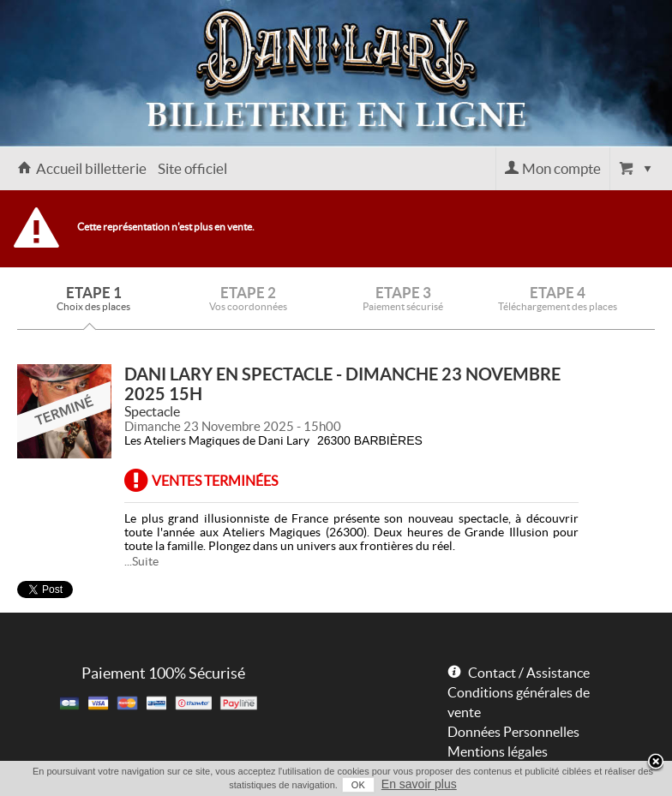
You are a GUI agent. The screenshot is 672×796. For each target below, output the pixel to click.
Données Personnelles (513, 732)
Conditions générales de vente (519, 702)
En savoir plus (419, 784)
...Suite (141, 561)
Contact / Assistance (529, 673)
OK (358, 785)
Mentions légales (498, 751)
